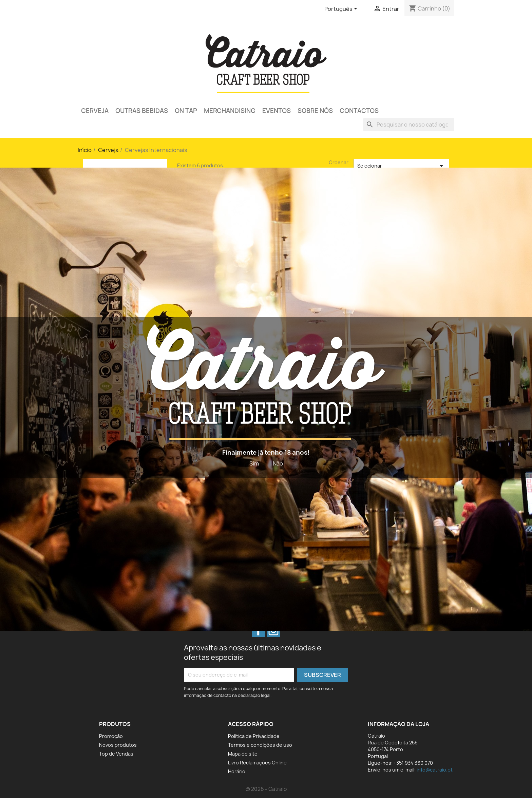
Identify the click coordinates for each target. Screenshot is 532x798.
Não (278, 463)
